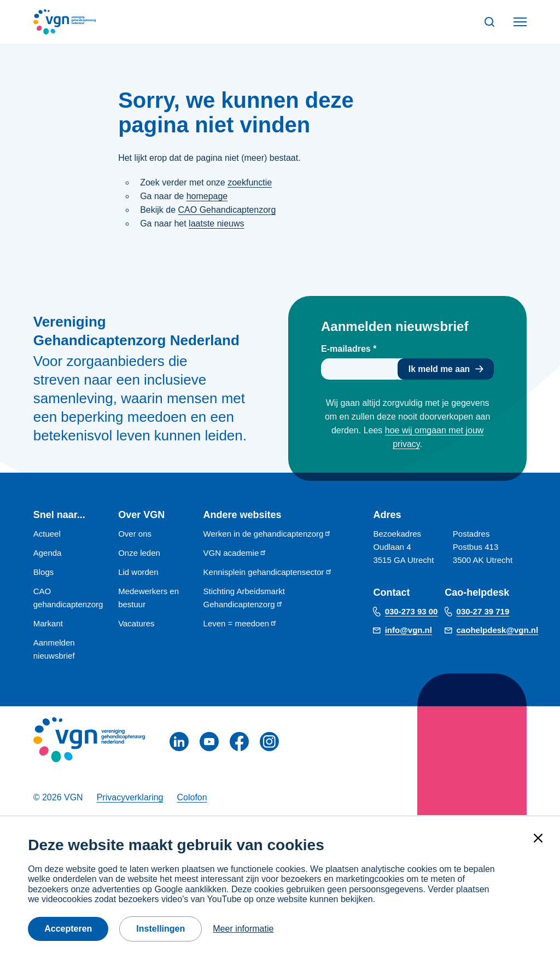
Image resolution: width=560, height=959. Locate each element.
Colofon (192, 798)
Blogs (44, 572)
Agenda (48, 553)
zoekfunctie (250, 182)
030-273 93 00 (412, 612)
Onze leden (139, 553)
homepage (207, 196)
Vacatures (136, 623)
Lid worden (138, 572)
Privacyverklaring (130, 798)
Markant (48, 623)
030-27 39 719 (483, 612)
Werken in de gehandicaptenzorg (268, 534)
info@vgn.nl (409, 630)
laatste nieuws (216, 223)
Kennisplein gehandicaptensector (268, 572)
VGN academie (235, 553)
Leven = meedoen (241, 623)
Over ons (135, 534)
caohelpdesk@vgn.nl (498, 630)
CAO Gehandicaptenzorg (227, 210)
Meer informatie (243, 929)
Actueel (47, 534)
